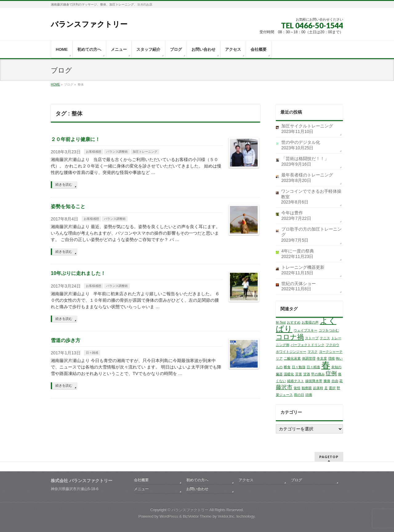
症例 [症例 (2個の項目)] (331, 373)
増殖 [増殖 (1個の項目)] (332, 358)
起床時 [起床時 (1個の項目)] (318, 388)
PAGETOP (329, 457)
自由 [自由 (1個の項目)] (335, 381)
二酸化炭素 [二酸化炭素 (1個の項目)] (292, 358)
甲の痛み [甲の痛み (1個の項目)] (318, 374)
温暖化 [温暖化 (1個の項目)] (289, 374)
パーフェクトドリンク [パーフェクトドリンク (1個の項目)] (308, 345)
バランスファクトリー (89, 24)
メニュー (141, 489)
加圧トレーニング (145, 152)
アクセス (246, 480)
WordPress (169, 516)
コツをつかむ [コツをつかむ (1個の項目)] (329, 330)
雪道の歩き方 (66, 340)
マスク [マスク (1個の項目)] (313, 352)
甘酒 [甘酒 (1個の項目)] (307, 374)
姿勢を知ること (68, 206)
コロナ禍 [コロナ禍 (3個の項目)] (290, 337)
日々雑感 (92, 353)
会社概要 (141, 480)
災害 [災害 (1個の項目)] (299, 374)
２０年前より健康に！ (75, 139)
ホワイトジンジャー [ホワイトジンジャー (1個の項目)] (291, 352)
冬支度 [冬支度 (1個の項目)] (322, 358)
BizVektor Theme (197, 516)
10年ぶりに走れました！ (78, 273)
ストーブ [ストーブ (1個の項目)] (312, 338)
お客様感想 (94, 152)
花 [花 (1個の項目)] (341, 381)
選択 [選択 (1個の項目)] (332, 388)
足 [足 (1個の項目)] (326, 388)
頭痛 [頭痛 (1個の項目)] (309, 395)
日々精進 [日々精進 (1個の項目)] (313, 367)
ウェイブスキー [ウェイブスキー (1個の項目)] (306, 330)
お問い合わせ (197, 489)
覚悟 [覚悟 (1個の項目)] (297, 388)
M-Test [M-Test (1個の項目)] (281, 322)
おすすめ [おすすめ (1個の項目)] (294, 322)
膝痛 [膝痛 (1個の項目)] (327, 381)
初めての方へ (197, 480)
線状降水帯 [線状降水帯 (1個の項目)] (314, 381)
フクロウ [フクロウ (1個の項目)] (332, 345)
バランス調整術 (117, 152)
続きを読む (64, 184)
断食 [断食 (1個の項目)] (287, 367)
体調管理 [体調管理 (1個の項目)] (309, 358)
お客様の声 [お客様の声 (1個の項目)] (310, 322)
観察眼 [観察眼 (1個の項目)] (307, 388)
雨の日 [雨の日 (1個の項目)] (299, 395)
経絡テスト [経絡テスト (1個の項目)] (296, 381)
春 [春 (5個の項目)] (326, 365)
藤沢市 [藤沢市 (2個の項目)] (284, 387)
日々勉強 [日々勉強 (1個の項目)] (299, 367)
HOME (55, 85)
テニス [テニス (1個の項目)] (325, 338)
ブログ (296, 480)
